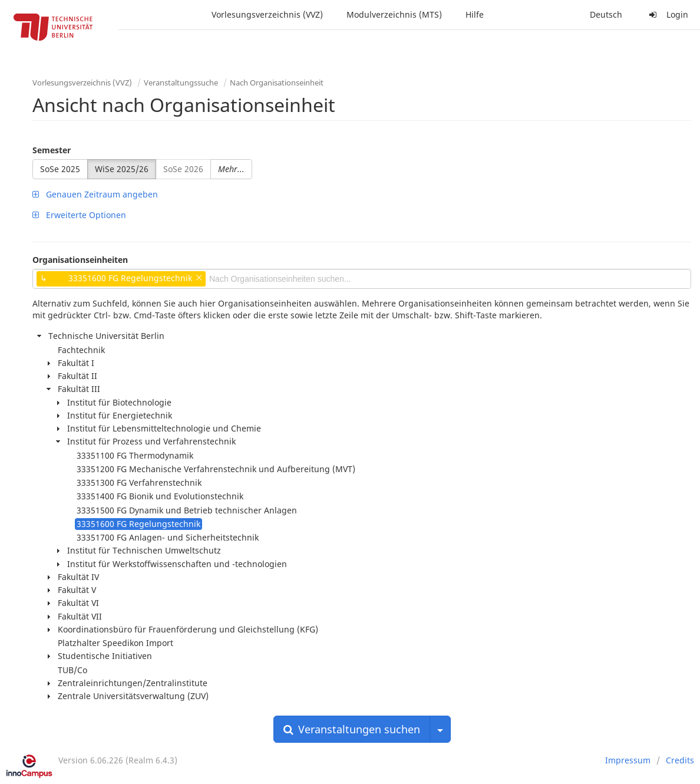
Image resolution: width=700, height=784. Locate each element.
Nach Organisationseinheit (277, 83)
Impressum (628, 760)
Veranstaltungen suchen (352, 729)
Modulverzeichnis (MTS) (394, 14)
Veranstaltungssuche (181, 83)
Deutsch (606, 14)
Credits (680, 760)
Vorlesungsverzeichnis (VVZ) (267, 14)
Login (667, 14)
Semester (52, 150)
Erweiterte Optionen (79, 215)
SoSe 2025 (60, 169)
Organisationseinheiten (80, 260)
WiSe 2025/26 (122, 169)
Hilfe (475, 14)
